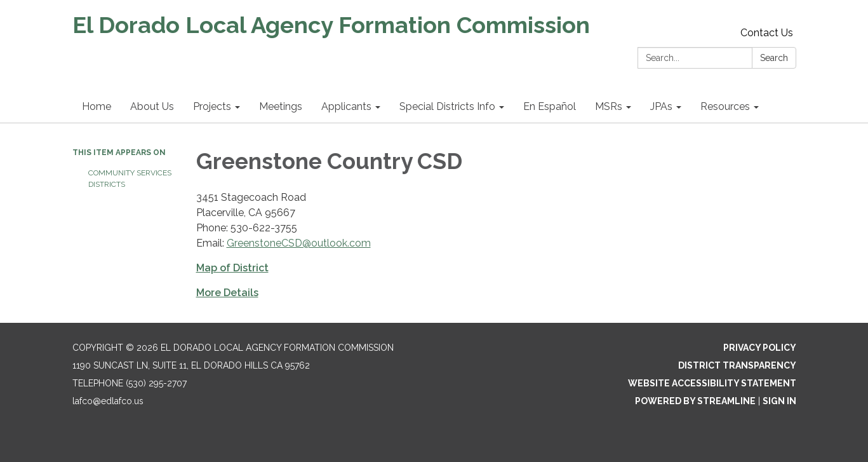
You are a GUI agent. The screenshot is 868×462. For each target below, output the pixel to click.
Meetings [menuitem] (281, 106)
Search (774, 58)
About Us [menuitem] (152, 106)
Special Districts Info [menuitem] (447, 106)
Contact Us (767, 33)
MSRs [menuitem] (609, 106)
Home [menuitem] (97, 106)
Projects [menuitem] (212, 106)
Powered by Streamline (695, 401)
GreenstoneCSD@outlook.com (299, 243)
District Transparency (737, 365)
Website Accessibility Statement (712, 383)
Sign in (779, 401)
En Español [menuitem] (550, 106)
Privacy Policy (760, 348)
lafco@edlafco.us (108, 401)
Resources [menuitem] (725, 106)
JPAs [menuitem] (661, 106)
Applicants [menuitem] (346, 106)
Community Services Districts (130, 179)
